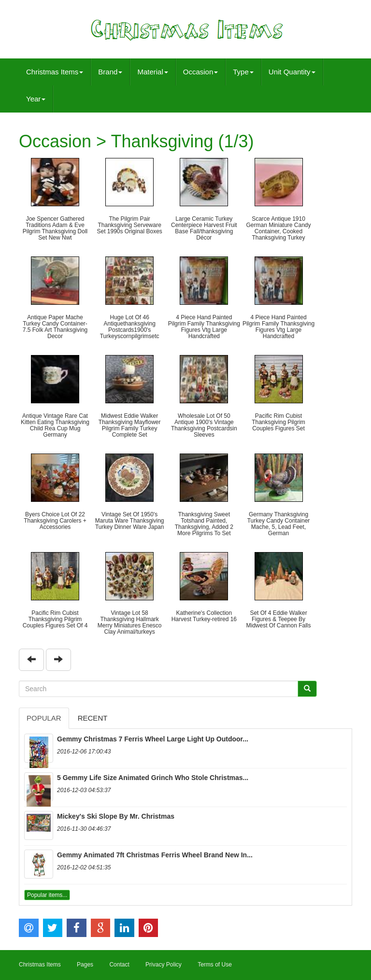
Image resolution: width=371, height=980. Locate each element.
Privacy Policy (164, 965)
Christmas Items (55, 72)
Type (243, 72)
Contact (119, 965)
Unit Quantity (292, 72)
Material (152, 72)
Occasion (201, 72)
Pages (85, 965)
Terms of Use (215, 965)
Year (36, 99)
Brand (110, 72)
